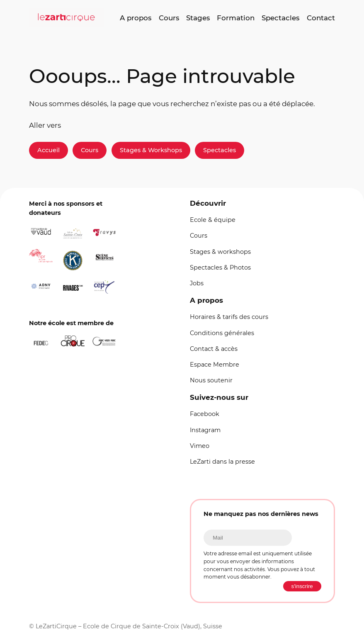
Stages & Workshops (151, 150)
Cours (90, 150)
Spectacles (220, 150)
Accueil (49, 150)
